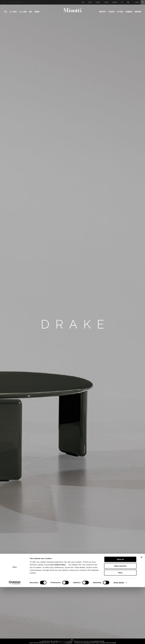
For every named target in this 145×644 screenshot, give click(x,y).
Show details (119, 640)
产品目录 (106, 2)
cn (18, 2)
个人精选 (140, 2)
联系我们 (115, 2)
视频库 (37, 12)
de (9, 2)
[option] (72, 324)
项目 (31, 12)
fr (12, 2)
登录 (83, 2)
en (3, 2)
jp (21, 2)
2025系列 (13, 12)
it (6, 2)
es (15, 2)
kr (24, 2)
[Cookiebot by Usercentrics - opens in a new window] (15, 640)
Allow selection (120, 623)
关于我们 (120, 12)
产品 (5, 12)
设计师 (90, 2)
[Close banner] (141, 614)
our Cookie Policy (58, 622)
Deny (120, 630)
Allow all (120, 616)
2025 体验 (23, 12)
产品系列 (111, 12)
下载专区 (98, 2)
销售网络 (138, 12)
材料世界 (102, 12)
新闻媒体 (129, 12)
